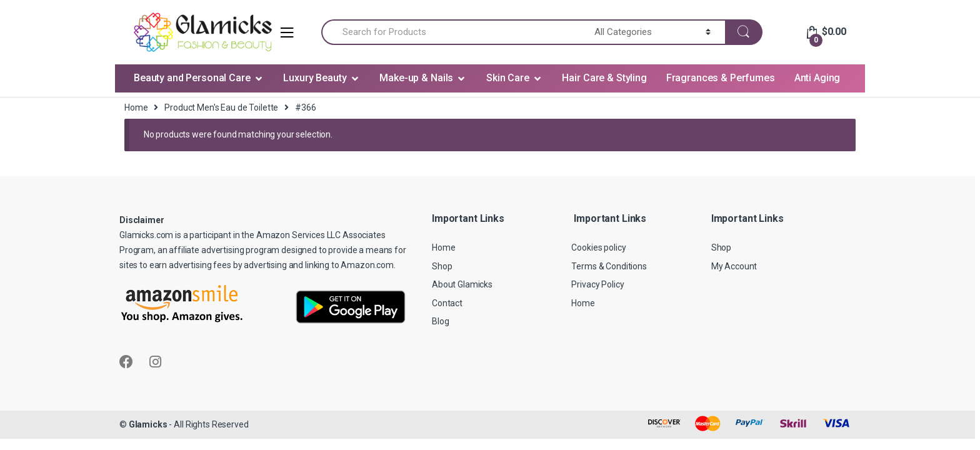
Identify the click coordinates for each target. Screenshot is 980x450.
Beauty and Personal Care (192, 78)
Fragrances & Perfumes (721, 78)
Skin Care (508, 78)
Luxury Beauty (315, 78)
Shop (442, 266)
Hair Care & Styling (604, 78)
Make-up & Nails (416, 78)
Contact (447, 303)
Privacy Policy (597, 284)
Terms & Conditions (609, 266)
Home (136, 107)
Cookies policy (598, 247)
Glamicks (148, 424)
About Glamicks (462, 284)
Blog (440, 321)
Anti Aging (817, 78)
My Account (734, 266)
